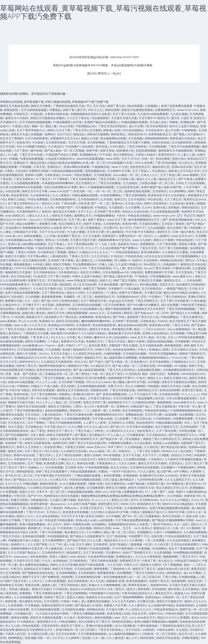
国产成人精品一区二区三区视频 (64, 150)
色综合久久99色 (181, 455)
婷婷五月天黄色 (62, 216)
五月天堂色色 (184, 272)
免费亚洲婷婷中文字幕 (159, 272)
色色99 (46, 211)
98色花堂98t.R (137, 134)
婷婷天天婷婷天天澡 (141, 488)
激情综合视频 (19, 617)
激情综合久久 (162, 528)
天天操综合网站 (149, 224)
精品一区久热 (157, 337)
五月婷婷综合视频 (134, 353)
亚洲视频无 (144, 532)
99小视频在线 (175, 484)
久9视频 (164, 455)
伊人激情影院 (115, 232)
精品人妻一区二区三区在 (119, 532)
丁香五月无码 (180, 325)
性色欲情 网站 (53, 447)
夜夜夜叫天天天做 (72, 341)
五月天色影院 (136, 199)
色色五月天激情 (15, 256)
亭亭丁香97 (115, 447)
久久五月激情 (91, 236)
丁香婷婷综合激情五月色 (69, 106)
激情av (73, 252)
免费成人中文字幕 (115, 605)
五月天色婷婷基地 (36, 138)
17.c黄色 (111, 293)
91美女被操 (132, 288)
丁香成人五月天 (79, 256)
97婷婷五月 (21, 114)
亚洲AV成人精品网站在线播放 (27, 244)
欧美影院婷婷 (185, 605)
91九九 (46, 561)
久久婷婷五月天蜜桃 (175, 252)
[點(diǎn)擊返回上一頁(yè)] (104, 73)
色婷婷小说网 (34, 175)
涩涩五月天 (167, 284)
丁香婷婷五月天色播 (36, 333)
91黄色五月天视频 (150, 280)
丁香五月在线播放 (109, 183)
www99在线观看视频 (90, 159)
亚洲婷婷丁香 (25, 309)
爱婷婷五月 (7, 447)
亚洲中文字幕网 (10, 520)
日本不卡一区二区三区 (51, 492)
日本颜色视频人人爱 (192, 577)
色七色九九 (186, 163)
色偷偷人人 (35, 467)
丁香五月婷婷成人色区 (72, 585)
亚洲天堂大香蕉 (192, 390)
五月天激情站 (191, 589)
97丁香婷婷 (60, 179)
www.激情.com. (183, 276)
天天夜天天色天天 (91, 508)
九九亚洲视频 (162, 552)
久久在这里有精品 (178, 540)
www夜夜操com (33, 345)
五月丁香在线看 (93, 552)
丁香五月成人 (84, 431)
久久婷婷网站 (177, 191)
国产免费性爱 (51, 577)
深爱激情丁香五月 (192, 443)
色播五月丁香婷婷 (94, 288)
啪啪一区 (37, 126)
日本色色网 (194, 280)
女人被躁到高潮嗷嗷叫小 (124, 634)
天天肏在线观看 (108, 284)
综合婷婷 (88, 146)
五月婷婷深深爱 (169, 394)
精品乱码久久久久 (116, 540)
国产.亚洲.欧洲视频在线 (177, 220)
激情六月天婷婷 (26, 353)
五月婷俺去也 (34, 427)
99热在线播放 (82, 175)
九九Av (69, 548)
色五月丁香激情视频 (181, 548)
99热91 (70, 345)
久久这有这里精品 (47, 516)
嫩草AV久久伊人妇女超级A (111, 337)
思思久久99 (27, 492)
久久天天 (57, 638)
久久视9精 (136, 540)
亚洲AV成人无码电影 (166, 207)
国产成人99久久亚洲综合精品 (60, 301)
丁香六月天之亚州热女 (121, 370)
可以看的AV (113, 552)
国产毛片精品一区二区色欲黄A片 (126, 362)
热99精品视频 (148, 284)
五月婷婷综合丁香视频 (52, 252)
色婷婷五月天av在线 (99, 597)
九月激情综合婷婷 (143, 402)
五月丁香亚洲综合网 (80, 244)
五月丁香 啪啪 (56, 329)
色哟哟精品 (15, 638)
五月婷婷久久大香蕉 (121, 423)
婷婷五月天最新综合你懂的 (47, 118)
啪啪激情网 (170, 557)
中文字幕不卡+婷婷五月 (154, 118)
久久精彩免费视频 (195, 532)
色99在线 (102, 146)
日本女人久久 (149, 175)
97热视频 (25, 167)
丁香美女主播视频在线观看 (88, 613)
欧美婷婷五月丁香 (148, 504)
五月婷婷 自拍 (74, 467)
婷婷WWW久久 (29, 362)
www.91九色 (120, 167)
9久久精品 (79, 398)
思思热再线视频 (146, 150)
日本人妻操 (37, 435)
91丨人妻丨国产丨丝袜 (159, 492)
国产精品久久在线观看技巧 (87, 536)
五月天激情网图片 (53, 540)
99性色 (99, 431)
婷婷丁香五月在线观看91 (52, 471)
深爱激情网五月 (165, 110)
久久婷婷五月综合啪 (74, 451)
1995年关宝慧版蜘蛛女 (162, 353)
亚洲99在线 (21, 394)
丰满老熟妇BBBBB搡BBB (57, 183)
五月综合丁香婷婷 (173, 224)
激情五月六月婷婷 (16, 118)
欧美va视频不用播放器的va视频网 (156, 622)
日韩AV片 (6, 358)
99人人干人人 (45, 402)
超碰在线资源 (48, 484)
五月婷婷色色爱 (56, 142)
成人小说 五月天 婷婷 (77, 544)
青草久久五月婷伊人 (29, 447)
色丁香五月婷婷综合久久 (24, 203)
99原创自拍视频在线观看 (67, 171)
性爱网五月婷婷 (39, 171)
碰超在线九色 (161, 167)
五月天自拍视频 (29, 378)
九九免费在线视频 (134, 459)
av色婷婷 (148, 630)
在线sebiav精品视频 (21, 382)
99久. (188, 423)
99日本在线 (155, 199)
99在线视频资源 (57, 536)
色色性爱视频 (112, 475)
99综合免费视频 (38, 199)
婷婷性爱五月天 (108, 504)
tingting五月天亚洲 (121, 301)
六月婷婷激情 (162, 419)
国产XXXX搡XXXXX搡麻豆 (143, 305)
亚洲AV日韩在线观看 (99, 626)
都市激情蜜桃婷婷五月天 (144, 220)
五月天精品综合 (156, 435)
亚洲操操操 (130, 475)
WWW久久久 (170, 451)
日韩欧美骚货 (190, 638)
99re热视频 (165, 366)
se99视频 (153, 382)
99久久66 (81, 362)
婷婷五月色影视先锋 (37, 443)
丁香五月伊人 (45, 455)
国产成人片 (117, 427)
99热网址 (64, 394)
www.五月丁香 (117, 220)
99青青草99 (8, 349)
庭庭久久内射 (90, 138)
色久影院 (186, 451)
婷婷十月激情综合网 (77, 524)
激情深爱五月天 (47, 622)
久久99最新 (174, 496)
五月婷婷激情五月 (55, 220)
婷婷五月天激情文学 (169, 601)
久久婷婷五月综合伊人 (34, 439)
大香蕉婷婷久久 (106, 463)
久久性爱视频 (9, 492)
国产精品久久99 (76, 268)
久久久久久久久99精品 (174, 500)
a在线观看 (170, 414)
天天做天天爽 (115, 609)
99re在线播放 (112, 455)
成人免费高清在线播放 (34, 565)
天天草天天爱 (95, 232)
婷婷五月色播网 (35, 341)
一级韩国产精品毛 (175, 288)
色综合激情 (163, 159)
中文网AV (155, 297)
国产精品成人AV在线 (88, 605)
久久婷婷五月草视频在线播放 (183, 459)
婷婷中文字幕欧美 (130, 293)
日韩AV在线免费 (18, 609)
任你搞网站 (99, 524)
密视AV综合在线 (24, 455)
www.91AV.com (188, 110)
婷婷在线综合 (190, 207)
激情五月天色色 (99, 329)
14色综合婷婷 (165, 630)
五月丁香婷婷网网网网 (128, 597)
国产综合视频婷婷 (16, 435)
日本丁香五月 (33, 451)
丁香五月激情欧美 (164, 406)
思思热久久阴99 (150, 565)
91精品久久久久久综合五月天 (77, 459)
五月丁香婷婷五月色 (93, 301)
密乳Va (50, 240)
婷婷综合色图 (86, 463)
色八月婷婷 (85, 337)
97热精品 (101, 207)
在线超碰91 (170, 264)
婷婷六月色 (196, 366)
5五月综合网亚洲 (156, 126)
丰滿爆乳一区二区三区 (78, 297)
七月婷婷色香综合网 (149, 479)
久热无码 (21, 171)
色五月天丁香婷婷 (11, 138)
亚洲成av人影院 (159, 349)
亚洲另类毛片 (167, 155)
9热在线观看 (135, 106)
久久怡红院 (151, 447)
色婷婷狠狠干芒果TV (121, 378)
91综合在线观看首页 (178, 536)
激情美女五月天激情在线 (72, 390)
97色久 (142, 349)
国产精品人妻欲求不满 (118, 276)
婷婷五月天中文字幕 (35, 191)
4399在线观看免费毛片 (15, 284)
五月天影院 (51, 601)
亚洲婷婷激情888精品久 (154, 358)
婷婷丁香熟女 (96, 220)
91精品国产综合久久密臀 (62, 155)
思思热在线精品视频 (160, 341)
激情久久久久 (25, 516)
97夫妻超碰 (32, 605)
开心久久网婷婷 (135, 386)
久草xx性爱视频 (55, 581)
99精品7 (36, 386)
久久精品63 (55, 146)
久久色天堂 (161, 544)
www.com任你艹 (61, 191)
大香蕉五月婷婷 (75, 447)
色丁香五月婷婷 (72, 358)
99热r (75, 601)
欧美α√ (146, 528)
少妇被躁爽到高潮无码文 (178, 370)
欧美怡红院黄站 (122, 622)
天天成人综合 (158, 122)
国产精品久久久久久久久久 (30, 479)
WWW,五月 (128, 504)
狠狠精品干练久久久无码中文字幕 (163, 512)
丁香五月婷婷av (24, 179)
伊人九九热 (97, 581)
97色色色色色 (133, 256)
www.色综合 (78, 557)
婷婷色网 (143, 589)
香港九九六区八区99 (124, 500)
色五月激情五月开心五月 (172, 488)
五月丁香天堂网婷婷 (43, 394)
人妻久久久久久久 (38, 216)
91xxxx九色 (179, 358)
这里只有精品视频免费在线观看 (169, 508)
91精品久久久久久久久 (94, 252)
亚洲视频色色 (88, 155)
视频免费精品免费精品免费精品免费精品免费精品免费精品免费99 (123, 496)
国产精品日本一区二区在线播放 (120, 439)
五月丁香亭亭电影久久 (31, 130)
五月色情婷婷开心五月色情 (95, 199)
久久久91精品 (14, 207)
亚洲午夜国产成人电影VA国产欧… (162, 187)
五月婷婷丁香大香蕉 (107, 211)
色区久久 (196, 524)
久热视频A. (152, 106)
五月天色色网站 (159, 362)
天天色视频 (135, 138)
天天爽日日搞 (153, 293)
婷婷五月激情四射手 (60, 435)
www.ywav (21, 557)
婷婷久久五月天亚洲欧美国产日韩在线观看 (78, 565)
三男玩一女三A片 (84, 406)
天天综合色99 (154, 130)
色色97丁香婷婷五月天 (137, 552)
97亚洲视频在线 (160, 276)
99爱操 (103, 471)
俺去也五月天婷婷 (64, 211)
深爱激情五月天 (129, 561)
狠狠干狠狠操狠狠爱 (118, 309)
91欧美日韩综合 (77, 329)
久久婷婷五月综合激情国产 (45, 488)
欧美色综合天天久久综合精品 (167, 195)
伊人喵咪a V (122, 260)
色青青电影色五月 (160, 134)
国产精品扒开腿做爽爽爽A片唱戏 (173, 520)
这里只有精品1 (119, 544)
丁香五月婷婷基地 (100, 268)
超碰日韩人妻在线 (34, 313)
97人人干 (91, 248)
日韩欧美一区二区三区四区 (159, 634)
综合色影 (17, 297)
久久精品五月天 (100, 366)
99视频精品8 (173, 532)
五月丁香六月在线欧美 (174, 301)
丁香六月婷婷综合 (174, 297)
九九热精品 (130, 183)
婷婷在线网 (112, 110)
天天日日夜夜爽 (123, 398)
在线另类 (157, 536)
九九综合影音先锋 (127, 187)
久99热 (71, 337)
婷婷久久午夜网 (163, 240)
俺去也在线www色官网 (132, 325)
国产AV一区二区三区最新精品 (141, 516)
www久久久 (97, 313)
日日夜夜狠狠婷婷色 (63, 199)
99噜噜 (173, 122)
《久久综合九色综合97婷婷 (51, 613)
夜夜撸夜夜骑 (106, 573)
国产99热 (119, 317)
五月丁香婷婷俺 (116, 536)
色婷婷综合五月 (104, 297)
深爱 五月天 (115, 386)
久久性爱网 (132, 207)
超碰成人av (182, 593)
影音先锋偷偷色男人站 (118, 577)
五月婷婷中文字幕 (119, 171)
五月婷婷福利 (87, 573)
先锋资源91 (109, 236)
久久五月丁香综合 (78, 118)
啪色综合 (79, 134)
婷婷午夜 (92, 150)
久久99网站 (94, 532)
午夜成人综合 (21, 126)
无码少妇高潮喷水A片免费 (60, 187)
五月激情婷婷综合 (136, 508)
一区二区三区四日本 (147, 577)
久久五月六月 (38, 325)
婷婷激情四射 (173, 345)
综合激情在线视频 (11, 341)
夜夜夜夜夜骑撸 (51, 297)
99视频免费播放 (104, 216)
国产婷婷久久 (129, 284)
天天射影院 (116, 207)
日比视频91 (168, 467)
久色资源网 (15, 605)
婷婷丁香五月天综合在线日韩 (87, 443)
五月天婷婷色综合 (44, 272)
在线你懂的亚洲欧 (149, 370)
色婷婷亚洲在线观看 (137, 191)
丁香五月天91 (188, 557)
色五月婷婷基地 (78, 581)
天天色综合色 (56, 280)
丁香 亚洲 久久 (40, 337)
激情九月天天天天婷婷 (152, 463)
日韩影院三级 (155, 484)
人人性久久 (36, 581)
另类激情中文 (22, 459)
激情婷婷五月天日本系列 (148, 309)
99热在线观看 (30, 626)
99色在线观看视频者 (83, 471)
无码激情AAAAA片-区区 (132, 297)
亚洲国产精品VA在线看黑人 (101, 122)
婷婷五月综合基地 (168, 638)
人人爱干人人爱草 (94, 423)
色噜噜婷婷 (86, 317)
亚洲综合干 (21, 163)
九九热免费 (121, 419)
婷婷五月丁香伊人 (72, 626)
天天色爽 (62, 240)
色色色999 (23, 142)
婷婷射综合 (174, 573)
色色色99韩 (130, 224)
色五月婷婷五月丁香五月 (94, 622)
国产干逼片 (96, 362)
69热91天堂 (103, 349)
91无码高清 (132, 374)
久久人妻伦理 (115, 638)
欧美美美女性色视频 (76, 512)
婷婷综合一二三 (80, 410)
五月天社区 (133, 630)
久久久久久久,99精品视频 (21, 484)
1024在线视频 (54, 467)
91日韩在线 (65, 528)
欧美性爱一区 (105, 406)
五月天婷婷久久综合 (184, 349)
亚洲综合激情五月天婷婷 (57, 605)
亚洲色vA (122, 406)
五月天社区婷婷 (66, 634)
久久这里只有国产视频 (82, 504)
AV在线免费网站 (110, 195)
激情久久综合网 (60, 439)
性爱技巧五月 (36, 280)
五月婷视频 (177, 333)
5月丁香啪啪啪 (172, 565)
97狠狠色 (23, 386)
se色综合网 (12, 191)
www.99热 (112, 159)
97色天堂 (19, 496)
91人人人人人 (190, 394)
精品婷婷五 (74, 552)
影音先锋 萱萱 (98, 345)
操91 (82, 187)
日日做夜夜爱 (95, 488)
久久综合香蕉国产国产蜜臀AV (118, 248)
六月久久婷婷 (127, 463)
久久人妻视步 (61, 195)
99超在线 (136, 272)
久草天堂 (39, 167)
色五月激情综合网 (34, 260)
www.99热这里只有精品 (82, 280)
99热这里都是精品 (127, 252)
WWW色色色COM (193, 374)
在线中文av (156, 613)
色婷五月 (120, 199)
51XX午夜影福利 (122, 548)
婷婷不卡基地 (92, 224)
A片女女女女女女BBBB (159, 256)
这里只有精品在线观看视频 (22, 293)
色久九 (70, 463)
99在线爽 (195, 228)
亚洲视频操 (197, 488)
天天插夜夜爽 (157, 146)
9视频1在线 (95, 484)
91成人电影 (51, 386)
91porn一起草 (54, 345)
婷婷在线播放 (33, 236)
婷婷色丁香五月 (26, 366)
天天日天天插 (77, 142)
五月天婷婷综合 (152, 288)
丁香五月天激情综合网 (78, 414)
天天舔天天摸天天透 (124, 118)
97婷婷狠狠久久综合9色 (104, 593)
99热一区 (147, 159)
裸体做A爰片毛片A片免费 (124, 333)
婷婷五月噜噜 (62, 264)
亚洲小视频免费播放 (32, 524)
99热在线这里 (184, 240)
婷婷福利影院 (25, 471)
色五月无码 (134, 268)
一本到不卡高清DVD (122, 471)
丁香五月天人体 (32, 520)
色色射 (86, 638)
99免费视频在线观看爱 (187, 552)
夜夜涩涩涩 (198, 569)
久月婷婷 (114, 410)
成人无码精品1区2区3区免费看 (86, 378)
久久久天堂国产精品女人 (24, 552)
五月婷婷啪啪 (96, 142)
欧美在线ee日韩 (159, 325)
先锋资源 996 (192, 496)
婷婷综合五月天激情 (37, 569)
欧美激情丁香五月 (69, 236)
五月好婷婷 (150, 260)
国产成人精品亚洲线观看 (89, 370)
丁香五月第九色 (141, 419)
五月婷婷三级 (126, 179)
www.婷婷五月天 (184, 402)
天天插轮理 (83, 325)
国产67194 (35, 496)
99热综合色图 (174, 613)
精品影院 (65, 284)
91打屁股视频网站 (187, 256)
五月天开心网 (153, 414)
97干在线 (105, 155)
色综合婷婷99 (145, 423)
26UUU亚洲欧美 (125, 626)
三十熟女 (53, 341)
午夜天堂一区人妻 (190, 406)
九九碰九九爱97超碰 (63, 500)
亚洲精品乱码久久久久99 (30, 358)
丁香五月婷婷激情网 (83, 179)
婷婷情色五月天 (147, 390)
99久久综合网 (144, 163)
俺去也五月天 (167, 179)
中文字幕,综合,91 (55, 427)
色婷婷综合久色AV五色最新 (61, 496)
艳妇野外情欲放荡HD (52, 366)
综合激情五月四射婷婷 (190, 284)
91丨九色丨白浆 (105, 244)
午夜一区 (98, 374)
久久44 (146, 207)
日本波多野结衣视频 (101, 557)
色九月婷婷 (199, 386)
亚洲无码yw (153, 597)
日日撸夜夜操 (135, 435)
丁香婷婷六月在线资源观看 (93, 548)
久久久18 (197, 500)
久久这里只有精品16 (128, 264)
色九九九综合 (119, 467)
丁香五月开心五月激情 (87, 130)
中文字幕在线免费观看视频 (132, 520)
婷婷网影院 (147, 244)
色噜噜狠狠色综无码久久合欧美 (90, 114)
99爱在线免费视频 (31, 159)
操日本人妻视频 (74, 488)
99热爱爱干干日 (139, 536)
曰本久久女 (194, 512)
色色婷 (66, 349)
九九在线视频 (156, 228)
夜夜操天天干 (35, 317)
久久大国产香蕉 (37, 544)
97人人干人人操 (46, 382)
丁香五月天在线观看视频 (184, 146)
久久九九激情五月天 (177, 479)
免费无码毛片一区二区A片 (135, 236)
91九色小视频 (76, 232)
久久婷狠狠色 (9, 288)
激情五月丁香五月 (144, 569)
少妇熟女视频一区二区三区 (156, 183)
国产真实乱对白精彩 (173, 447)
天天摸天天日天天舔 (44, 284)
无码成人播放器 (19, 589)
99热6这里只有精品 (193, 305)
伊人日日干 (54, 524)
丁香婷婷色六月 (120, 569)
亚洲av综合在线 (182, 167)
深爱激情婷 (63, 305)
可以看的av (159, 171)
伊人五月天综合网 (84, 284)
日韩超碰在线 (39, 500)
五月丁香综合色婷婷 (69, 455)
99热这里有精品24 (166, 609)
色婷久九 (105, 280)
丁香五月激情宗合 (192, 317)
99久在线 (42, 398)
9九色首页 (40, 276)
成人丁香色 (38, 431)
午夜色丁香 (149, 561)
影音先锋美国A (150, 252)
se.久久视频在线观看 (73, 484)
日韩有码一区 (171, 597)
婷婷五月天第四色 (109, 459)
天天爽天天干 (31, 305)
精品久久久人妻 (146, 179)
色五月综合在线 (21, 276)
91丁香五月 (43, 179)
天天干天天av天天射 (52, 232)
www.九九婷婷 (142, 240)
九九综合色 (177, 203)
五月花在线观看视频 (30, 349)
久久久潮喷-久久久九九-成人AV (88, 427)
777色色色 (141, 276)
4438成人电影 (42, 264)
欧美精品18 (47, 321)
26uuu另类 (66, 126)
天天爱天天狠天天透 (83, 240)
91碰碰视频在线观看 (101, 187)
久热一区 (178, 528)
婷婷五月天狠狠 (116, 488)
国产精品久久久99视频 (185, 313)
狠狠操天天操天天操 (21, 402)
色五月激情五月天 (167, 427)
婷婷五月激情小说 (175, 378)
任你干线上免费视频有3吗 (126, 492)
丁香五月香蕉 (113, 508)
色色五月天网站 (90, 272)
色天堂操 (48, 305)
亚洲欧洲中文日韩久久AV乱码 (158, 475)
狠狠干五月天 (31, 577)
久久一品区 (32, 301)
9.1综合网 (17, 317)
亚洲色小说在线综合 (155, 333)
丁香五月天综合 (15, 329)
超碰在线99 (7, 622)
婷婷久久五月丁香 (59, 130)
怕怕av (60, 248)
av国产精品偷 (136, 484)
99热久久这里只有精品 (87, 276)
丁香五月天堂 (148, 248)
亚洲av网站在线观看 (76, 167)
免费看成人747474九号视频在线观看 (23, 268)
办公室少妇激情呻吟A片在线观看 (21, 187)
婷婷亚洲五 (118, 134)
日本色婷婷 (159, 589)
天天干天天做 (131, 455)
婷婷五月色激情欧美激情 (137, 110)
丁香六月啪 (169, 577)
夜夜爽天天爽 (48, 224)
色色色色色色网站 (124, 349)
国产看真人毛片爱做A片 (188, 134)
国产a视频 (6, 252)
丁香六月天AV (35, 512)
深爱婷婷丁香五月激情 (123, 345)
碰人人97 (132, 638)
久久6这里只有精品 (93, 333)
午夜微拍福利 (186, 467)
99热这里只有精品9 (187, 561)
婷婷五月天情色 (62, 569)
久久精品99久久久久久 (120, 431)
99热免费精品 (169, 317)
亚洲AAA (117, 203)
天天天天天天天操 (72, 516)
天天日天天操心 (61, 353)
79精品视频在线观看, (88, 475)
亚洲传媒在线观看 (34, 536)
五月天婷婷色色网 (151, 345)
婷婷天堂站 (107, 150)
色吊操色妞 (60, 561)
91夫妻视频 (142, 548)
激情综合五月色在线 (193, 264)
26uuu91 (35, 220)
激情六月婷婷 (136, 341)
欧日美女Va (193, 484)
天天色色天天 (16, 423)
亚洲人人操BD (58, 557)
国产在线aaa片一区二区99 (151, 313)
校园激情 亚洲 (115, 581)
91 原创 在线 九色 (193, 516)
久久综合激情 (142, 443)
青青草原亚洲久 (138, 585)
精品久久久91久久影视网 (173, 617)
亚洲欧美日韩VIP (83, 394)
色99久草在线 (171, 516)
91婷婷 (65, 601)
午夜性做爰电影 (147, 626)
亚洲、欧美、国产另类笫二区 (24, 374)
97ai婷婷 (38, 142)
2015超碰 (180, 366)
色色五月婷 (195, 581)
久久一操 (99, 638)
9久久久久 (57, 337)
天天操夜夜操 (102, 175)
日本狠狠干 (115, 288)
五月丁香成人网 (170, 175)
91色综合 (117, 256)
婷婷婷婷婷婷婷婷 (156, 138)
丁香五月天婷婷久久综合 (149, 573)
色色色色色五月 (140, 167)
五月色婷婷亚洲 (182, 142)
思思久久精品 (75, 597)
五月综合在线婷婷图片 (185, 544)
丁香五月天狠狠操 (53, 378)
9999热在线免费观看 (191, 337)
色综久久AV (199, 617)
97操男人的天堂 (15, 634)
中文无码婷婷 (9, 378)
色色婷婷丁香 (14, 443)
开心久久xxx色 (28, 321)
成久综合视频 (170, 305)
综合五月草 (139, 613)
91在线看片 (72, 146)
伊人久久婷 (12, 626)
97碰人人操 (106, 264)
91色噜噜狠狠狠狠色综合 (186, 410)
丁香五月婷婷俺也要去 (28, 410)
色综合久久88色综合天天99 (87, 589)
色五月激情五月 (86, 183)
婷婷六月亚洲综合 (156, 203)
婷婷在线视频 (103, 617)
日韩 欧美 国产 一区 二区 (94, 203)
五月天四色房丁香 (22, 398)
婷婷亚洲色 (147, 638)
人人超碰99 (162, 236)
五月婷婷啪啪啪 (66, 573)
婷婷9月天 (164, 232)
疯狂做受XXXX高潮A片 (65, 333)
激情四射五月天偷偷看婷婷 (175, 150)
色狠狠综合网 (99, 390)
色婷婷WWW (159, 585)
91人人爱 (119, 268)
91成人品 (49, 528)
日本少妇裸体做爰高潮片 (182, 398)
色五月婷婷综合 (123, 155)
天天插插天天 (9, 122)
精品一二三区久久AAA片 (149, 329)
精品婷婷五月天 (83, 349)
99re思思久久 (152, 264)
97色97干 (139, 228)
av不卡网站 (180, 471)
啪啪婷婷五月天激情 (18, 272)
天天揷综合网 (83, 569)
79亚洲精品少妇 (86, 126)
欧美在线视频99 (136, 581)
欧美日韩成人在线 (118, 613)
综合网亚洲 (197, 248)
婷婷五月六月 (75, 248)
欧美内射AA (103, 317)
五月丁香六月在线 (124, 114)
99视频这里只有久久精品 (24, 540)
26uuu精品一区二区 (126, 175)
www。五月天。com (126, 528)
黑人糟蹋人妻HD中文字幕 (129, 382)
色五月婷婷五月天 (70, 224)
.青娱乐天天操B (41, 589)
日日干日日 (64, 134)
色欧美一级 (99, 410)
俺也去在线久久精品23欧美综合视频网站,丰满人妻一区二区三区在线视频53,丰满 (82, 163)
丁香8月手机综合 (161, 524)
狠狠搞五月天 (93, 358)
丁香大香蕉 (196, 358)
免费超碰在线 (134, 414)
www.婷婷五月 (14, 216)
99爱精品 (55, 110)
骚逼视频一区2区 (141, 544)
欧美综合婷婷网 (170, 390)
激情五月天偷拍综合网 (14, 106)
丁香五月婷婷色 (136, 146)
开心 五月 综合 (96, 106)
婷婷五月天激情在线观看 (46, 617)
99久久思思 (15, 427)
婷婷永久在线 (102, 528)
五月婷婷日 (159, 191)
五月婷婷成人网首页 (120, 313)
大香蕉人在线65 (145, 155)
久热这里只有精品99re (60, 159)
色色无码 (83, 500)
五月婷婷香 (100, 544)
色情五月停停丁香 (94, 402)
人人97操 (49, 236)
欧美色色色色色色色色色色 (54, 370)
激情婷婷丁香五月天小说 (143, 317)
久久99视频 (113, 516)
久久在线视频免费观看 (25, 183)
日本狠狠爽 (182, 341)
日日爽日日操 (145, 601)
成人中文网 (136, 126)
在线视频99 (35, 508)
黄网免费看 (101, 569)
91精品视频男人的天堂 (67, 122)
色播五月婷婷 (19, 500)
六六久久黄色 (146, 471)
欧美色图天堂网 (54, 463)
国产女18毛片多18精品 (15, 390)
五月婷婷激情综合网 (88, 577)
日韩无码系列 (50, 626)
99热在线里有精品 (156, 410)
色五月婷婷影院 (132, 410)
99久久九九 (95, 110)
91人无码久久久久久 (138, 609)
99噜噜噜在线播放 (120, 443)
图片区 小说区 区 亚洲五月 (188, 118)
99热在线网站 (68, 622)
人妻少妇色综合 (52, 414)
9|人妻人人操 (186, 155)
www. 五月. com (124, 617)
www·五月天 (138, 337)
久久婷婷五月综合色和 (87, 353)
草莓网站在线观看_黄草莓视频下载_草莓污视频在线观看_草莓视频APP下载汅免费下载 (103, 12)
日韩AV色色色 (161, 142)
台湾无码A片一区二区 (50, 309)
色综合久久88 (50, 203)
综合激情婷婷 (100, 118)
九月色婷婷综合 (40, 195)
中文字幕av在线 (102, 419)
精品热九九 (56, 268)
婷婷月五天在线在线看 (31, 406)
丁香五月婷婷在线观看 (103, 561)
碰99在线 (36, 150)
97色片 (141, 378)
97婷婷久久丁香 (15, 508)
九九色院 (182, 630)
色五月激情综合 (115, 484)
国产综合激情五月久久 (183, 435)
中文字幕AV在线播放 (140, 427)
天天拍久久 (53, 512)
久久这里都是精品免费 (165, 211)
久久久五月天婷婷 (123, 601)
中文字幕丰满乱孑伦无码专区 (53, 475)
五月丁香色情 (53, 508)
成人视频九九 (84, 260)
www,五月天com (182, 236)
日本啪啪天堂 (23, 613)
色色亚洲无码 (19, 195)
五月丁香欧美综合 (53, 293)
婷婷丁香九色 (116, 106)
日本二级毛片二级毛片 (121, 589)
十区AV (121, 216)
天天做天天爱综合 (99, 398)
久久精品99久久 (10, 305)
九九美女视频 (179, 114)
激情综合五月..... (174, 280)
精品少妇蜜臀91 (27, 224)
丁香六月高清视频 (51, 532)
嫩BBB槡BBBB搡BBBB (96, 321)
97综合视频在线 (60, 398)
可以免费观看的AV (84, 264)
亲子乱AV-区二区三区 (19, 475)
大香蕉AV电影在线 (56, 114)
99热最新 (153, 386)
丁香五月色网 (106, 179)
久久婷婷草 (73, 638)
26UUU (44, 353)
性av (8, 479)
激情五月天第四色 (59, 406)
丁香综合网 (68, 203)
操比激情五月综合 (30, 601)
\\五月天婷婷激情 (114, 305)
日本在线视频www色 (18, 240)
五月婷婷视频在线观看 (91, 386)
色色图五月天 (94, 341)
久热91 (158, 532)
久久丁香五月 (173, 199)
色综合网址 (7, 309)
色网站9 (50, 134)
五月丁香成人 (141, 171)
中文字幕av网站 (37, 256)
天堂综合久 (176, 463)
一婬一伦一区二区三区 (108, 191)
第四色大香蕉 (187, 244)
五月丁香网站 (36, 423)
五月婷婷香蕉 (72, 288)
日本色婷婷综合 (68, 272)
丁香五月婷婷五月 (146, 301)
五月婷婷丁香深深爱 (125, 321)
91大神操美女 (26, 622)
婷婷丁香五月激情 (125, 280)
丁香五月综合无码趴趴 (112, 126)
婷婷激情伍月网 (122, 329)
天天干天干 (149, 455)
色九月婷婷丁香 (177, 228)
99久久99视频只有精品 (31, 146)
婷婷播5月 (34, 528)
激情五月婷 (15, 451)
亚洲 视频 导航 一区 (37, 638)
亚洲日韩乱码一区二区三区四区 (76, 630)
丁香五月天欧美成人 (111, 630)
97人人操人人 (116, 435)
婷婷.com (101, 492)
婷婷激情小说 (125, 150)
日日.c (172, 337)
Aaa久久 (201, 520)
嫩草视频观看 (9, 524)
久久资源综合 (95, 293)
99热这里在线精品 (139, 216)
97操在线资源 (44, 248)
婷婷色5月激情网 (98, 134)
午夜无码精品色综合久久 (137, 593)
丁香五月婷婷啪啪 (134, 195)
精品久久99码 (75, 293)
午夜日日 (16, 569)
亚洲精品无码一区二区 (59, 374)
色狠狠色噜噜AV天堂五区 (114, 240)
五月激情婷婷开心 (28, 211)
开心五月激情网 (10, 573)
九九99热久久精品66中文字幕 (109, 512)
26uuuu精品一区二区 (102, 451)
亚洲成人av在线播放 (166, 443)
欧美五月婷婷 (94, 516)
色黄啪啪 (25, 593)
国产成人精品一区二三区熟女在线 (134, 366)
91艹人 (82, 345)
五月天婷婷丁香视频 (71, 382)
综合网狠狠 (124, 573)
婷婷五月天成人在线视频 (26, 134)
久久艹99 (55, 544)
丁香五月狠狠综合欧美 (47, 593)
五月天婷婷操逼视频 (34, 110)
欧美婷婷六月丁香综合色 (61, 317)
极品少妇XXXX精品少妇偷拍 (181, 293)
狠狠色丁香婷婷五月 (192, 353)
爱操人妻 (51, 126)
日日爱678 (110, 228)
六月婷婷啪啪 (103, 260)
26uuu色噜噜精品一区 (181, 329)
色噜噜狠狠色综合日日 (109, 414)
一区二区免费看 (155, 540)
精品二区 (61, 402)
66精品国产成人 (141, 406)
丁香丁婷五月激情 (148, 451)
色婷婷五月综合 (128, 244)
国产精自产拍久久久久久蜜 (84, 540)
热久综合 (54, 358)
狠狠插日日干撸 (78, 366)
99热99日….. (126, 451)
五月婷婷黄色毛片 (53, 552)
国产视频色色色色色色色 (38, 573)
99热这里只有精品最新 (59, 520)
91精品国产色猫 (49, 419)
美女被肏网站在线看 (113, 138)
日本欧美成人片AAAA (58, 175)
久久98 (49, 207)
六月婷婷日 (155, 459)
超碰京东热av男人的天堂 (173, 569)
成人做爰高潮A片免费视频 (120, 358)
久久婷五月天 (58, 479)
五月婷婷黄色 (78, 561)
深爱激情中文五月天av (64, 138)
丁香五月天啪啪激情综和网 (64, 423)
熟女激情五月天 (74, 532)
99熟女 (135, 512)
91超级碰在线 (100, 167)
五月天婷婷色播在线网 (45, 609)
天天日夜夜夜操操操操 (92, 634)
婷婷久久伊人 (34, 207)
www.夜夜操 (8, 321)
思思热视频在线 (95, 171)
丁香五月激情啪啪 (75, 593)
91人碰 (12, 155)
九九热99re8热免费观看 (153, 114)
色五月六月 (186, 634)
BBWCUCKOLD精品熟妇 (178, 504)
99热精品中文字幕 (25, 232)
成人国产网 (164, 471)
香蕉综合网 (32, 585)
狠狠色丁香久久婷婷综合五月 (161, 439)
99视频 (13, 159)
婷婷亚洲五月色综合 (183, 138)
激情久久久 (155, 378)
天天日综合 (32, 414)
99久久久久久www (98, 382)
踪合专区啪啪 (36, 329)
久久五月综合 (100, 256)
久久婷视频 (32, 297)
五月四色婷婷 (189, 427)
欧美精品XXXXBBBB (61, 325)
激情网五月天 (83, 216)
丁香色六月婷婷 (25, 252)
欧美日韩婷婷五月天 (85, 439)
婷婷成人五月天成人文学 (184, 171)
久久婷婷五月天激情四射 (56, 362)
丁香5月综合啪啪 (166, 163)
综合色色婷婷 (39, 557)
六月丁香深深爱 (167, 244)
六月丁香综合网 (166, 431)
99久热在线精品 (133, 130)
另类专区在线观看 (43, 390)
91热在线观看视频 (97, 467)
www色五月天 (146, 617)
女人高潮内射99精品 (161, 605)
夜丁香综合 (83, 374)
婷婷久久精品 (16, 199)
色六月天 (125, 228)
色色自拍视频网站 (56, 410)
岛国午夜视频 (19, 337)
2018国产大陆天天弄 (13, 581)
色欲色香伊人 (145, 431)
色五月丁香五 (114, 374)
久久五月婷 (114, 565)
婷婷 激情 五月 (193, 345)
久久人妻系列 (137, 605)
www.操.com (13, 236)
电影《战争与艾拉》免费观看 (160, 374)
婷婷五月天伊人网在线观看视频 (67, 313)
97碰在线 (37, 114)
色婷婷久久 (18, 544)
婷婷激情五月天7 (119, 402)
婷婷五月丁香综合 (25, 419)
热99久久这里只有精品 (184, 126)
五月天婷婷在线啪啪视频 (35, 122)
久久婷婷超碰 (133, 447)
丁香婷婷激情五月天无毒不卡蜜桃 (128, 142)
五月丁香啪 (35, 463)
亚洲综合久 (54, 167)
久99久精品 (117, 146)
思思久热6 (179, 159)
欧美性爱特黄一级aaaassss (48, 504)
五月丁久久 (85, 211)
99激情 (38, 240)
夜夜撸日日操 (14, 301)
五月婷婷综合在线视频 (86, 305)
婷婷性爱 (11, 601)
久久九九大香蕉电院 (148, 557)
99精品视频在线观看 (134, 122)
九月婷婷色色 (112, 224)
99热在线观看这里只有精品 (17, 370)
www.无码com (96, 447)
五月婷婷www (149, 500)
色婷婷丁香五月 (159, 581)
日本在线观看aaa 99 (115, 272)
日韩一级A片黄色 (183, 232)
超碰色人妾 (49, 585)
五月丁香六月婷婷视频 (173, 248)
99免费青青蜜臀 (183, 419)
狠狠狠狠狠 (164, 402)
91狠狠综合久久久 (183, 362)
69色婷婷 (200, 455)
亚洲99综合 (85, 617)
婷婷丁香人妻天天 (74, 110)
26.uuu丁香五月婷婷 (157, 268)
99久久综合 (51, 451)
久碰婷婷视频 (112, 353)
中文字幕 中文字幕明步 (140, 232)
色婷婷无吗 (60, 443)
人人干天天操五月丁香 (143, 394)
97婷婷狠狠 (189, 130)
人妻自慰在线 (58, 256)
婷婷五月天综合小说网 (175, 386)
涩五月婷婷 (68, 386)
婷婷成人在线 (112, 130)
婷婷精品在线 (95, 609)
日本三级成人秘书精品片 (119, 479)
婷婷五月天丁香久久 (60, 431)
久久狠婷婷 (193, 528)
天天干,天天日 (130, 159)
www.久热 (20, 325)
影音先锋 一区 (82, 191)
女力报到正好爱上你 (41, 634)
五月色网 (75, 402)
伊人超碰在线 (54, 548)
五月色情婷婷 (16, 463)
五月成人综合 (133, 203)
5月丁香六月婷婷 (59, 276)
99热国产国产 (64, 207)
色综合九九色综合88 (135, 211)
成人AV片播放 (192, 573)
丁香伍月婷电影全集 (122, 390)
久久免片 (69, 617)
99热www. (71, 508)
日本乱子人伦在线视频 (190, 183)
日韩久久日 (131, 565)
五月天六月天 (9, 362)
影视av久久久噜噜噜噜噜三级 (107, 585)
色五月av (6, 459)
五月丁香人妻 (77, 220)
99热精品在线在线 (171, 260)
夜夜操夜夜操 (22, 264)
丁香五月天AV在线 (31, 155)
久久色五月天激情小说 (47, 288)
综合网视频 (186, 414)
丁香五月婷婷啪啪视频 (181, 309)
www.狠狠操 (190, 175)
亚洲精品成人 (124, 557)
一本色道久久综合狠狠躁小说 (84, 309)
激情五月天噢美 (41, 106)
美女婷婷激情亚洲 (104, 325)
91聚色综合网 (181, 268)
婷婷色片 (25, 288)
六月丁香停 (21, 150)
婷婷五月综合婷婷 (67, 321)
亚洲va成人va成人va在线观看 (94, 520)
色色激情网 (178, 581)
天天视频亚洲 (84, 207)
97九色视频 (53, 349)
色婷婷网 (67, 577)
